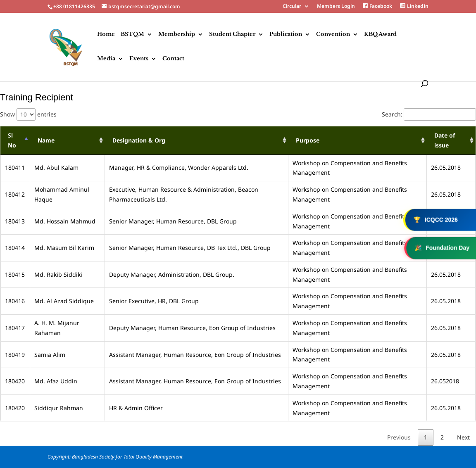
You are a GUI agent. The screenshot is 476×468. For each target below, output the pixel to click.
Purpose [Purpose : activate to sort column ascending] (308, 140)
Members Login (336, 7)
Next (463, 437)
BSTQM (132, 34)
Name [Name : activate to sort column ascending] (46, 140)
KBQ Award (380, 34)
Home (106, 34)
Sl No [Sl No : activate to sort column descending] (12, 140)
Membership (177, 34)
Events (139, 59)
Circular (292, 7)
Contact (173, 59)
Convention (333, 34)
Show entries (28, 114)
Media (106, 59)
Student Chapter (232, 34)
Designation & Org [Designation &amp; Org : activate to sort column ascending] (139, 140)
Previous (399, 437)
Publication (286, 34)
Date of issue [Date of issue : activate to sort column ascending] (445, 140)
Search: (429, 114)
